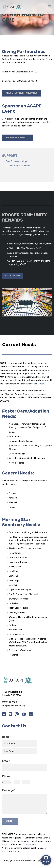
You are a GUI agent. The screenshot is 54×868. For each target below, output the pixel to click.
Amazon (27, 394)
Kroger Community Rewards (22, 93)
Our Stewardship (16, 161)
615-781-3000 (13, 852)
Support (10, 156)
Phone (6, 776)
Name (6, 737)
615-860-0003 (31, 845)
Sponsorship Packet (18, 138)
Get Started (13, 276)
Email (6, 761)
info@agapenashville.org (14, 706)
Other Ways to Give (18, 166)
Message (9, 790)
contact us (39, 384)
